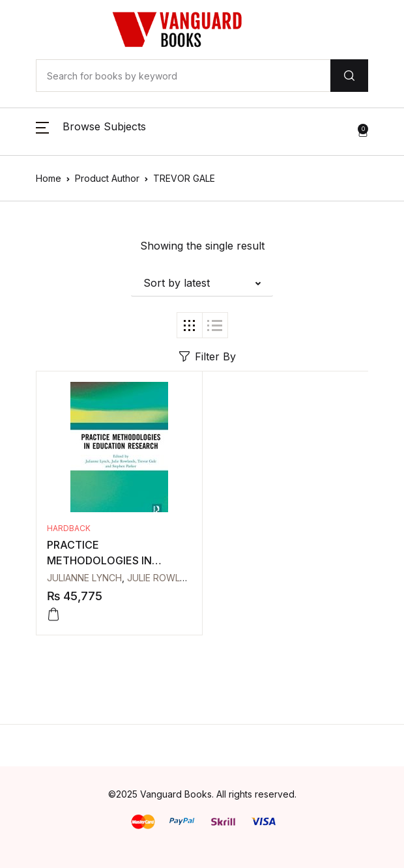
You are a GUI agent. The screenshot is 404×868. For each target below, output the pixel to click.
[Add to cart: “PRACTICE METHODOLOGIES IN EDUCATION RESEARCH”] (53, 615)
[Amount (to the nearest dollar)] (183, 76)
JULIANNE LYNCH (84, 578)
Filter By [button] (208, 356)
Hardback (69, 528)
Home (49, 178)
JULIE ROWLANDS (166, 578)
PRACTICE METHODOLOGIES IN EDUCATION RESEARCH (107, 560)
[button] (91, 132)
